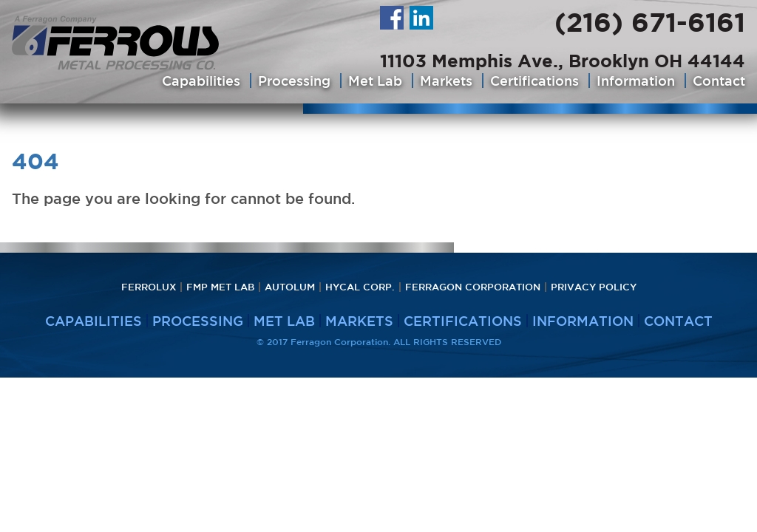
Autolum (290, 287)
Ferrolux (149, 287)
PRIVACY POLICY (594, 287)
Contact (719, 81)
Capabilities (201, 81)
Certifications (534, 81)
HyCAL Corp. (360, 287)
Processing (294, 81)
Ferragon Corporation (473, 287)
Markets (446, 81)
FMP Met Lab (220, 287)
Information (636, 81)
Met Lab (375, 81)
